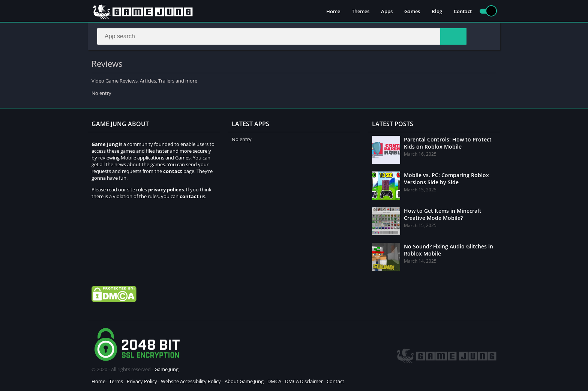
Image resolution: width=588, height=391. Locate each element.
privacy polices (166, 189)
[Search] (282, 36)
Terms (116, 381)
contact (189, 196)
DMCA (274, 381)
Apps (387, 11)
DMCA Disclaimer (304, 381)
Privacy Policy (142, 381)
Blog (437, 11)
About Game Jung (244, 381)
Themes (361, 11)
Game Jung (166, 369)
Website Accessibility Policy (191, 381)
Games (412, 11)
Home (333, 11)
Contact (463, 11)
